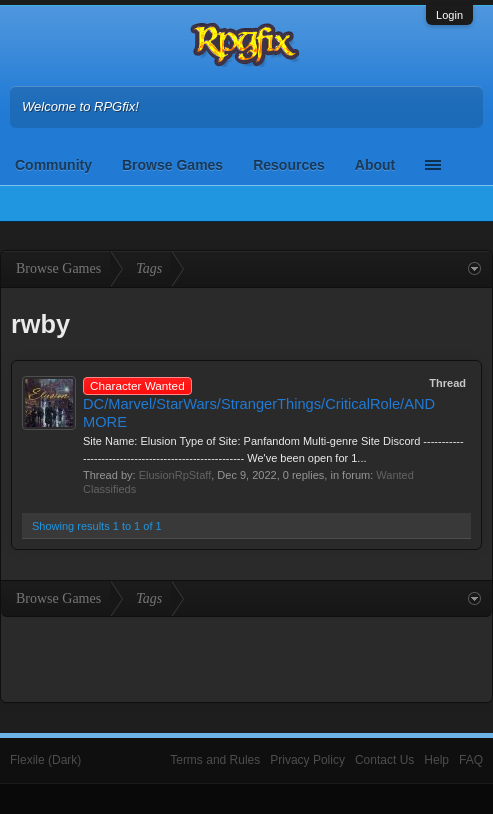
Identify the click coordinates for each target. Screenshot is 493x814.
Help (436, 760)
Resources (289, 165)
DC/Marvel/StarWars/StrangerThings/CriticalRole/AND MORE (259, 403)
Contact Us (384, 760)
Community (53, 165)
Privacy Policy (307, 760)
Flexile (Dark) (45, 760)
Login (449, 15)
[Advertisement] (247, 657)
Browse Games (172, 165)
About (375, 165)
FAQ (471, 760)
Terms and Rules (215, 760)
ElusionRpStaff (175, 475)
